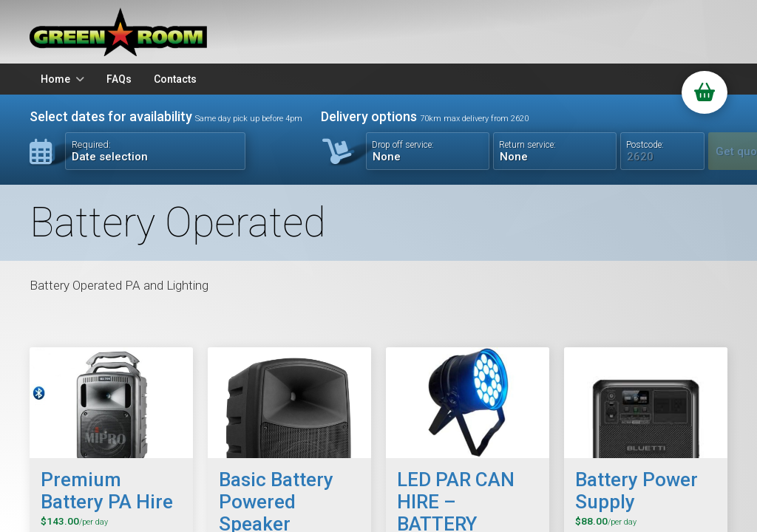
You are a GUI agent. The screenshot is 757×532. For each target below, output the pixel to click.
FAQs (119, 79)
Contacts (175, 79)
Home (55, 79)
